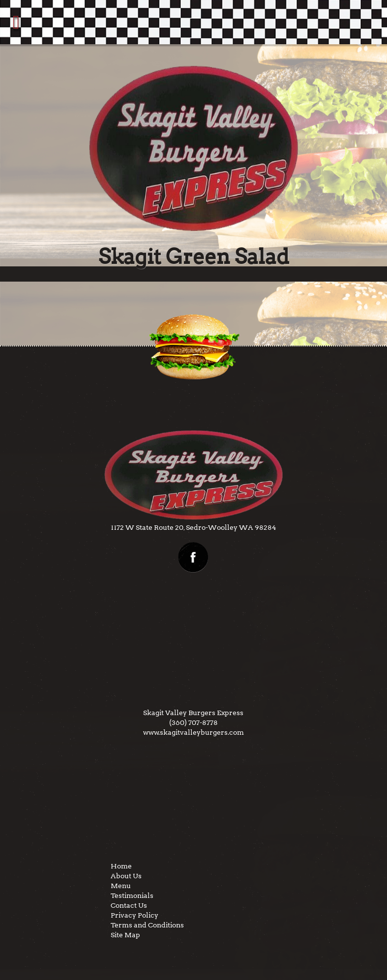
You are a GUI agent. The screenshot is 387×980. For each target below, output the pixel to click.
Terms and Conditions (147, 925)
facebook (193, 557)
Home (121, 866)
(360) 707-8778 (193, 722)
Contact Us (129, 905)
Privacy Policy (134, 915)
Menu (121, 886)
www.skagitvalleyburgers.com (193, 732)
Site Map (125, 935)
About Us (126, 876)
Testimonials (132, 895)
